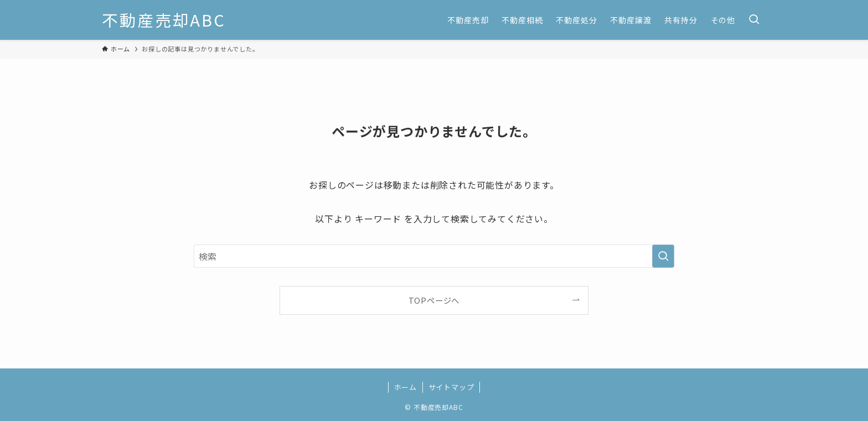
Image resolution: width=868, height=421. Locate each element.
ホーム (405, 387)
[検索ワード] (434, 256)
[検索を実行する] (663, 256)
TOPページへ (434, 300)
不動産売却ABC (164, 20)
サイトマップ (451, 387)
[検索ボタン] (754, 20)
